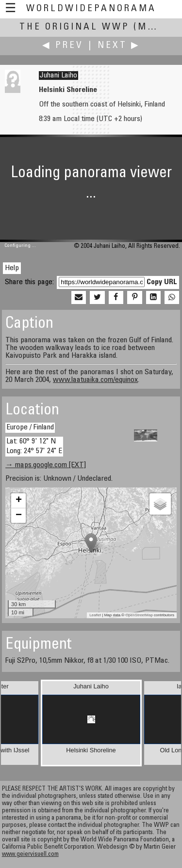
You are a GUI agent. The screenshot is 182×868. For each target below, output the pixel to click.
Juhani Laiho (58, 76)
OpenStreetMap (139, 615)
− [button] (19, 516)
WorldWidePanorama (91, 9)
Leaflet (95, 615)
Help (12, 268)
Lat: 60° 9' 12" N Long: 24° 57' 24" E (34, 446)
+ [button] (19, 501)
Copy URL (162, 282)
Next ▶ (119, 46)
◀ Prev (63, 46)
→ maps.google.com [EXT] (46, 465)
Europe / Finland (30, 427)
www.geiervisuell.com (30, 855)
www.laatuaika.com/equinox (95, 380)
